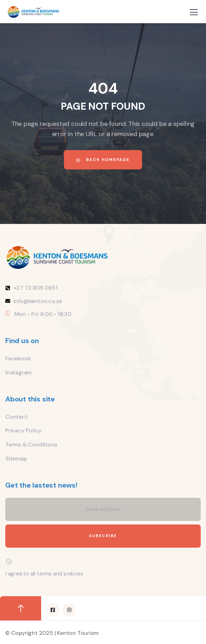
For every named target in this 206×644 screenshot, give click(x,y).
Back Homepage (103, 160)
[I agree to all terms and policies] (9, 562)
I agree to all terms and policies (44, 574)
